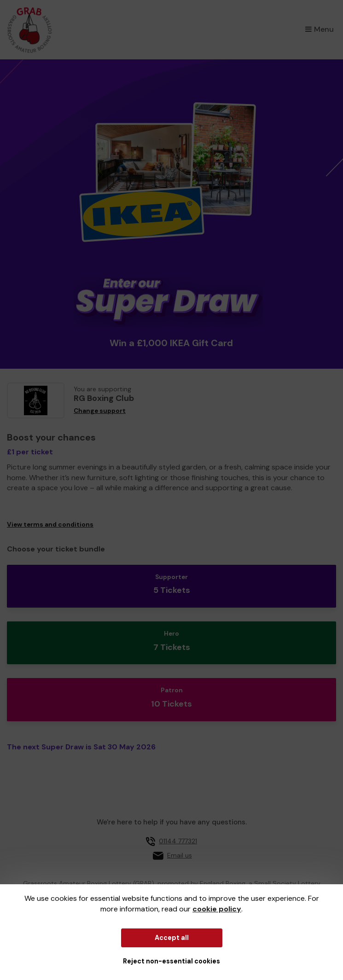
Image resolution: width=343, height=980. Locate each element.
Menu (320, 29)
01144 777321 (178, 841)
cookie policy (217, 909)
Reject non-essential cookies (171, 961)
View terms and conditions (50, 525)
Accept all (172, 938)
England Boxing (223, 883)
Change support (100, 411)
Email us (180, 855)
